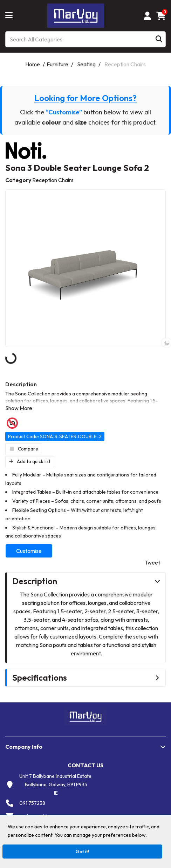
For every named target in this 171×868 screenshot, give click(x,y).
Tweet (152, 562)
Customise (29, 551)
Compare (24, 449)
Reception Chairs (125, 64)
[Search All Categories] (85, 39)
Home (33, 64)
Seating (86, 64)
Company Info (24, 747)
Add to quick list (30, 461)
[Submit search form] (159, 39)
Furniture (57, 64)
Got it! (82, 852)
